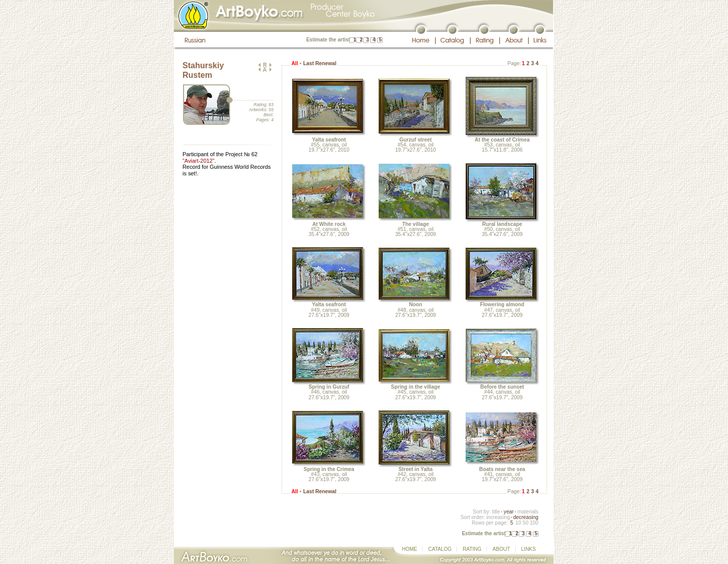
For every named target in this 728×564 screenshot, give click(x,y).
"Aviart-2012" (198, 161)
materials (528, 512)
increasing (498, 517)
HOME (409, 549)
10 (518, 523)
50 (526, 523)
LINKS (529, 549)
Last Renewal (320, 63)
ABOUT (501, 549)
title (496, 512)
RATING (472, 549)
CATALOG (440, 549)
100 (534, 523)
